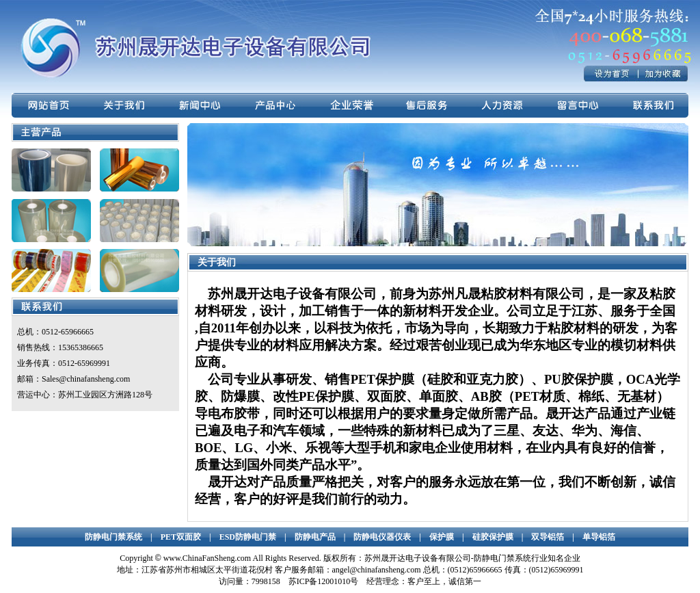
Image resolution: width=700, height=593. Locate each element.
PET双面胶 (181, 537)
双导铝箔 (548, 537)
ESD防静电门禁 (248, 537)
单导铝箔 (599, 537)
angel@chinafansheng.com (377, 570)
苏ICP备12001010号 (324, 581)
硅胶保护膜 (493, 537)
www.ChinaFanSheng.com (207, 558)
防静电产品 (315, 537)
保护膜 (442, 537)
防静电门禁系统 (113, 537)
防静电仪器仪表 (382, 537)
